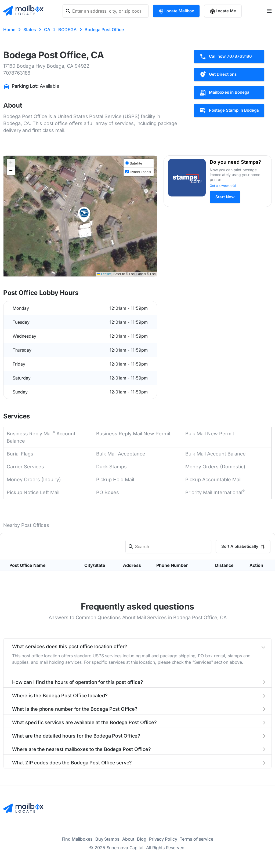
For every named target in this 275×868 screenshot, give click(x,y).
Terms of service (196, 839)
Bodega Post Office (104, 30)
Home (9, 30)
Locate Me (223, 11)
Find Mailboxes (77, 839)
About (128, 839)
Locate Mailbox (176, 11)
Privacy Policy (163, 839)
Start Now (225, 197)
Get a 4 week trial (223, 186)
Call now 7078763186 (226, 57)
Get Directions (218, 75)
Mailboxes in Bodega (224, 93)
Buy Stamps (107, 839)
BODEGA (67, 30)
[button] (84, 215)
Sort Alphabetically (243, 546)
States (30, 30)
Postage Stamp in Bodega (229, 111)
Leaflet (104, 274)
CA (47, 30)
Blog (142, 839)
